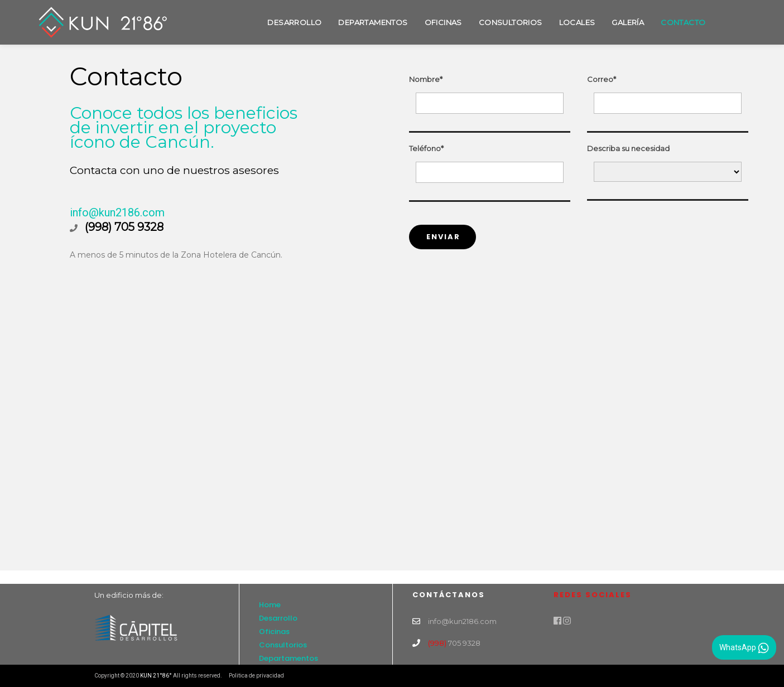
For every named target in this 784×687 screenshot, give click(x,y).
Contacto (683, 22)
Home (270, 605)
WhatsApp (744, 648)
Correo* (602, 79)
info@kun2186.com (117, 212)
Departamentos (373, 22)
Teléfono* (426, 148)
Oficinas (443, 22)
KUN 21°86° (156, 676)
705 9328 (454, 643)
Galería (628, 22)
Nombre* (426, 79)
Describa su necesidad (628, 148)
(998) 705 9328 (124, 227)
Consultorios (511, 22)
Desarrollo (294, 22)
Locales (577, 22)
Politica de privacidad (256, 676)
